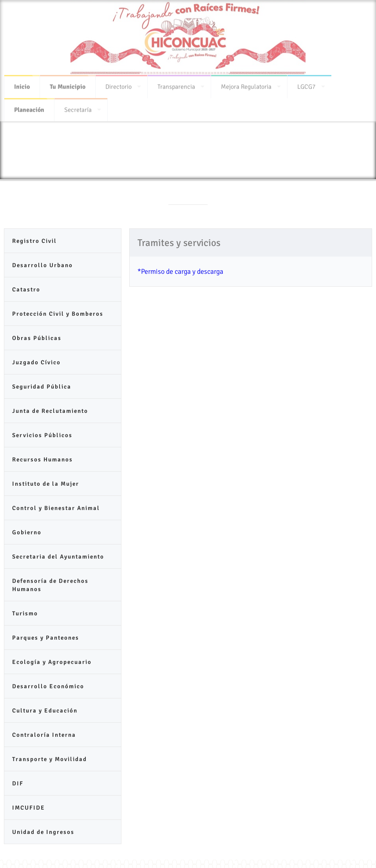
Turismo (25, 613)
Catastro (26, 289)
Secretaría (78, 107)
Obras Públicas (37, 338)
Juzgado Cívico (36, 362)
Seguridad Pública (42, 387)
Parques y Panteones (46, 638)
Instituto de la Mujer (46, 484)
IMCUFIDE (29, 808)
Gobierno (27, 532)
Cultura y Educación (45, 711)
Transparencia (176, 84)
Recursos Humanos (42, 459)
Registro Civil (34, 241)
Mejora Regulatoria (246, 84)
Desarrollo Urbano (42, 265)
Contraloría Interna (44, 735)
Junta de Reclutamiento (50, 411)
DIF (18, 783)
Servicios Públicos (42, 435)
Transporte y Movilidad (50, 759)
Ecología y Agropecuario (52, 662)
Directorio (118, 84)
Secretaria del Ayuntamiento (58, 557)
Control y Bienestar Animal (56, 508)
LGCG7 (306, 84)
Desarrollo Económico (48, 686)
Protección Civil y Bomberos (58, 314)
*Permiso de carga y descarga (180, 271)
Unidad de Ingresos (43, 832)
